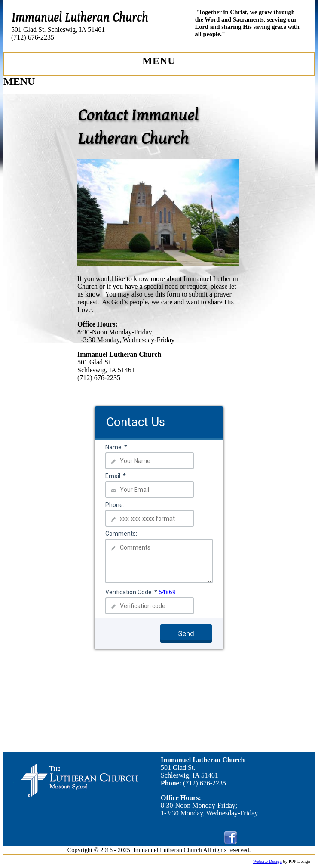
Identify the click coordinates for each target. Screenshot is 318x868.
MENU (19, 81)
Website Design (268, 861)
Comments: (121, 534)
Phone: (115, 505)
